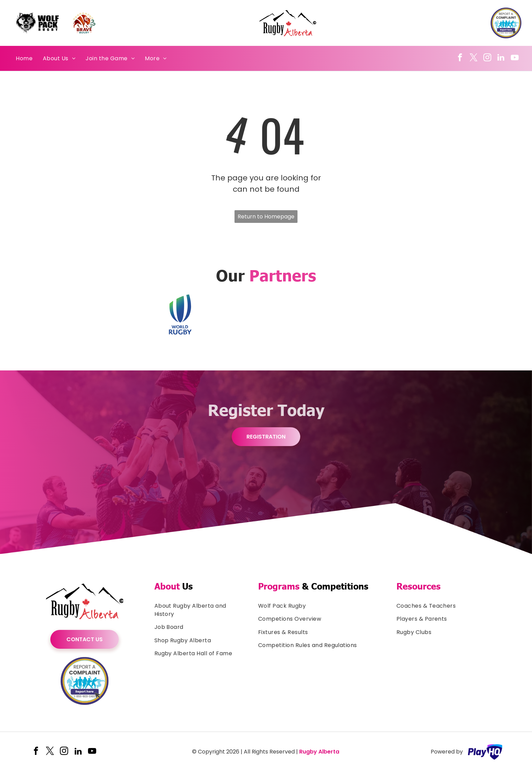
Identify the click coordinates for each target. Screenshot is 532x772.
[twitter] (474, 58)
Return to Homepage (266, 217)
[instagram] (487, 58)
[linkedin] (501, 58)
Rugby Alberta (319, 752)
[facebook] (460, 58)
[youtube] (515, 58)
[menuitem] (24, 58)
